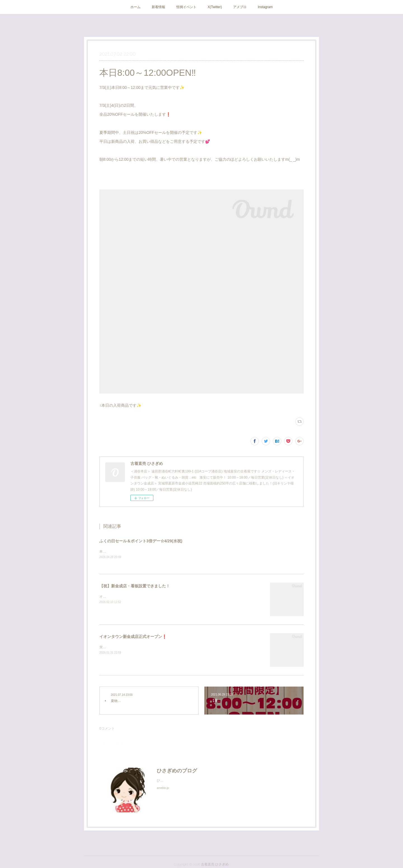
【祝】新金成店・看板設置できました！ (135, 586)
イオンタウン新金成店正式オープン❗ (133, 637)
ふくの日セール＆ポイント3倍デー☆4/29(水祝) (141, 541)
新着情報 (158, 7)
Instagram (265, 7)
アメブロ (240, 7)
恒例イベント (186, 7)
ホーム (135, 7)
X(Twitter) (215, 7)
